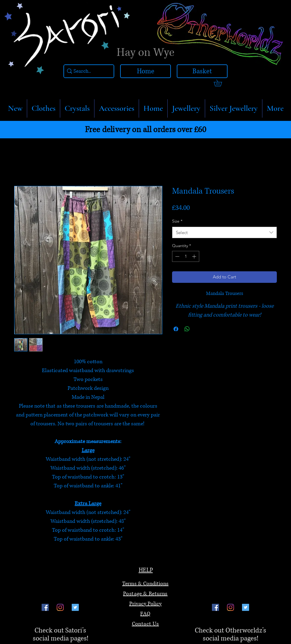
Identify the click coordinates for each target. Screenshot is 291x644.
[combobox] (224, 232)
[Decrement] (177, 256)
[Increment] (195, 256)
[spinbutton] (186, 256)
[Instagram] (60, 607)
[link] (221, 83)
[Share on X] (198, 329)
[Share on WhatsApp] (187, 329)
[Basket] (202, 71)
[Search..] (87, 71)
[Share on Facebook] (176, 329)
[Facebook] (45, 607)
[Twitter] (75, 607)
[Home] (145, 71)
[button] (44, 108)
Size (177, 221)
